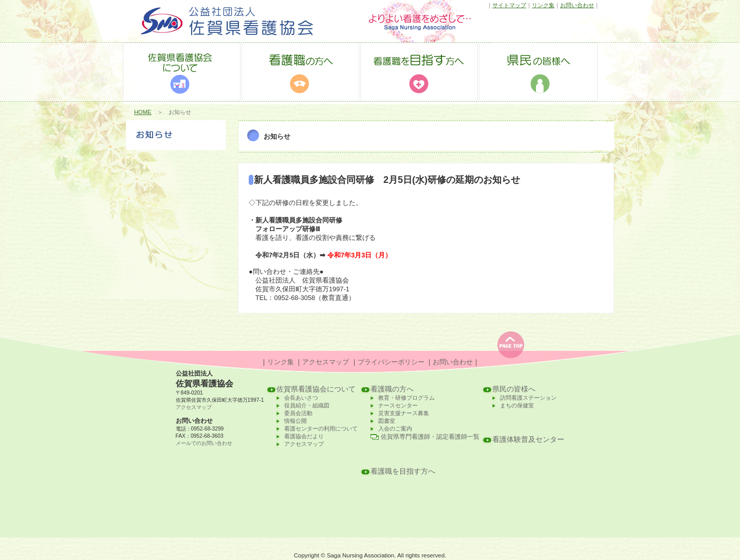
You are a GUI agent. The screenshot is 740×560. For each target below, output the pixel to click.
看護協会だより (304, 436)
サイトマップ (509, 5)
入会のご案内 (395, 428)
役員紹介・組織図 (307, 405)
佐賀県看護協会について (316, 389)
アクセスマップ (326, 362)
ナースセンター (398, 405)
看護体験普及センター (528, 440)
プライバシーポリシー (391, 362)
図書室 (387, 421)
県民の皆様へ (514, 389)
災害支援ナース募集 (404, 413)
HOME (143, 112)
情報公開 (295, 421)
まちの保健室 (517, 405)
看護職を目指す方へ (403, 471)
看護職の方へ (392, 389)
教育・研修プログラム (406, 398)
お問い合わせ (577, 5)
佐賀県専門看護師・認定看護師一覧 (430, 437)
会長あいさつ (301, 398)
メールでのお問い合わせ (204, 443)
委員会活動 (298, 413)
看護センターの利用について (321, 428)
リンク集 (543, 5)
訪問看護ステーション (528, 398)
